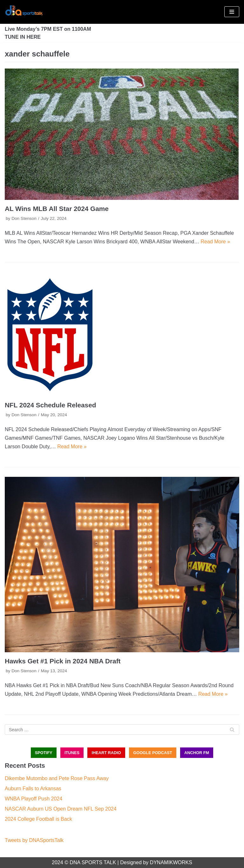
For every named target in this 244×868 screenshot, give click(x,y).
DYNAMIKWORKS (171, 862)
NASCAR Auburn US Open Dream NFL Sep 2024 (61, 809)
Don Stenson (24, 218)
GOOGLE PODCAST (152, 753)
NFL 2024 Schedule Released (50, 405)
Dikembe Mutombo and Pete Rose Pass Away (57, 778)
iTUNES (72, 753)
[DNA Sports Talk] (24, 12)
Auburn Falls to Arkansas (33, 789)
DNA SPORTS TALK (93, 862)
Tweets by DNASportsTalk (34, 840)
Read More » (216, 242)
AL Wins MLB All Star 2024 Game (57, 209)
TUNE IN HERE (23, 37)
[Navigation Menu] (232, 12)
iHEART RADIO (106, 753)
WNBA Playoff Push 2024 (34, 799)
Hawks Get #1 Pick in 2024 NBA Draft (63, 661)
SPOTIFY (44, 753)
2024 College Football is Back (38, 819)
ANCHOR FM (197, 753)
